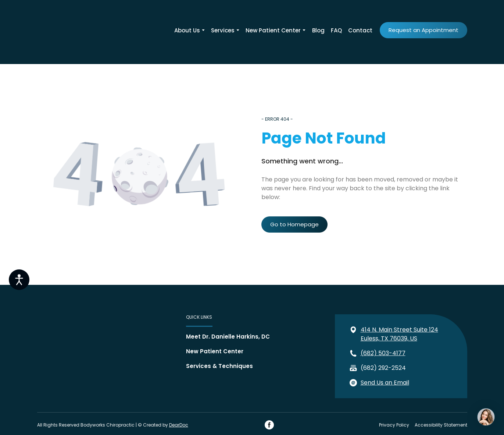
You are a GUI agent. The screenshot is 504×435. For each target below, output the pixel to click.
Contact (360, 30)
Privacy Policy (394, 425)
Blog (318, 30)
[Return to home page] (61, 30)
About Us (187, 30)
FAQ (336, 30)
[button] (423, 30)
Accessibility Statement (441, 425)
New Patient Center (273, 30)
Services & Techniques (219, 366)
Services (223, 30)
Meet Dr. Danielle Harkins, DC (228, 337)
